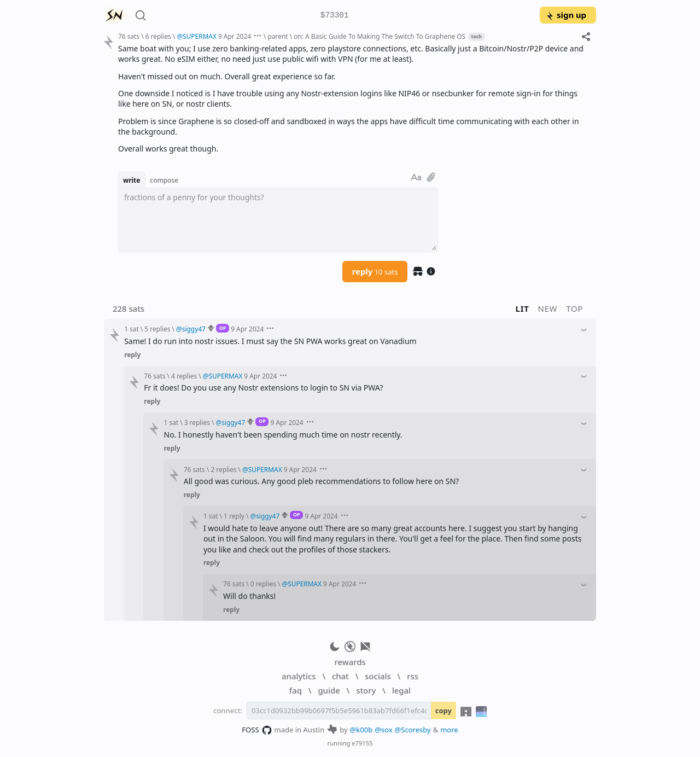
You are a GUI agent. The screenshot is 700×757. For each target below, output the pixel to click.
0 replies (263, 584)
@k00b (361, 730)
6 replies (158, 36)
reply (375, 271)
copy (444, 711)
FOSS (257, 730)
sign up (566, 15)
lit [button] (523, 308)
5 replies (157, 329)
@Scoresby (413, 730)
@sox (383, 730)
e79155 (362, 743)
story (366, 690)
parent (278, 36)
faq (296, 690)
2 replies (223, 469)
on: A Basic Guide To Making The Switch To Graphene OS (380, 36)
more (449, 730)
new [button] (548, 308)
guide (329, 690)
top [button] (574, 308)
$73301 (335, 16)
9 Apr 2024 (235, 36)
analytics (299, 676)
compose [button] (164, 180)
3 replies (197, 422)
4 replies (184, 376)
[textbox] (278, 220)
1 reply (234, 516)
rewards (350, 662)
